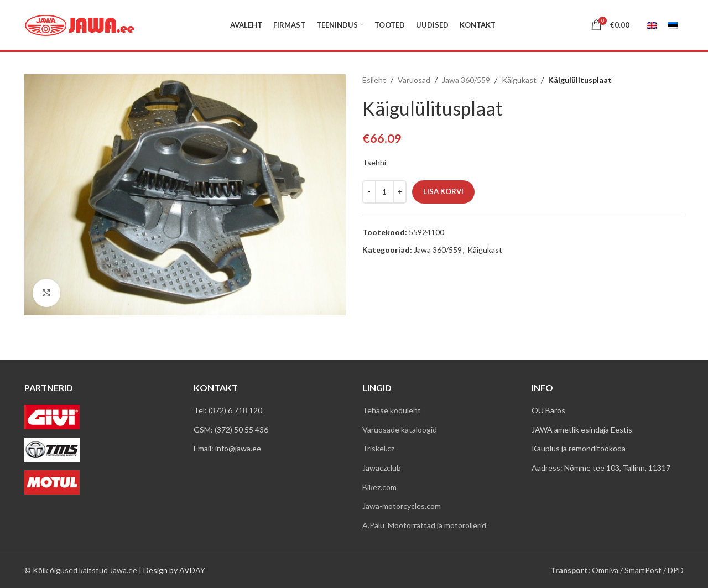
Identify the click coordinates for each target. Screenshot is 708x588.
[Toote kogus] (384, 192)
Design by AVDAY (174, 570)
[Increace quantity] (400, 192)
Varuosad (414, 80)
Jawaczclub (382, 468)
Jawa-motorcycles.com (402, 506)
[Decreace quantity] (369, 192)
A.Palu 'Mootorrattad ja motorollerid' (425, 525)
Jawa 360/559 (466, 80)
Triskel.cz (378, 448)
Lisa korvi (443, 191)
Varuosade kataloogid (400, 430)
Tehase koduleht (392, 410)
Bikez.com (379, 487)
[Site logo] (80, 24)
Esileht (374, 80)
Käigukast (519, 80)
